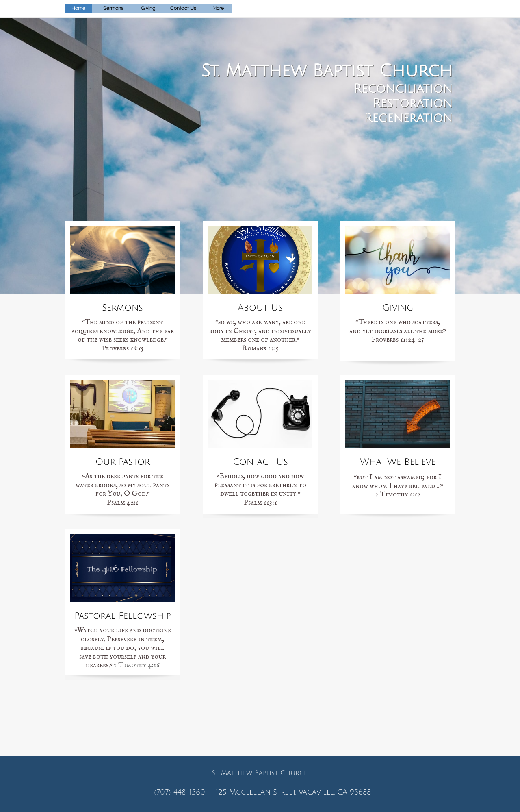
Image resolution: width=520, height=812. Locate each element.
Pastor (90, 616)
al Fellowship (138, 616)
